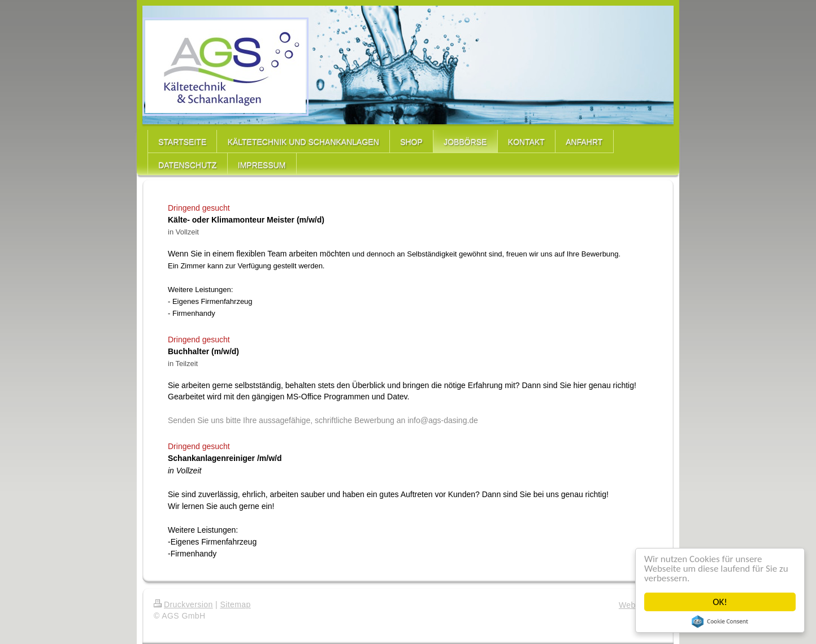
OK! (720, 602)
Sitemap (235, 604)
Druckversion (183, 604)
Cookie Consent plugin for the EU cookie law (720, 621)
